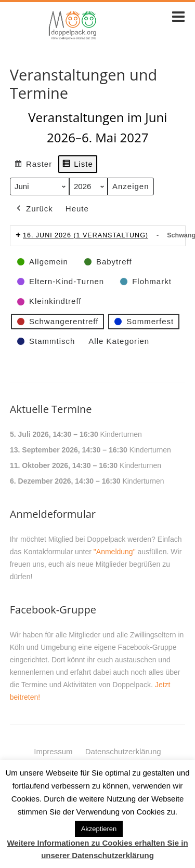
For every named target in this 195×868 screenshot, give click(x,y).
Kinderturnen (121, 434)
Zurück (34, 209)
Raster (33, 165)
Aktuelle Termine (51, 409)
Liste (77, 165)
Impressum (53, 751)
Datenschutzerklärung (123, 751)
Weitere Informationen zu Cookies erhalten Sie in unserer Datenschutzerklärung (97, 849)
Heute (77, 209)
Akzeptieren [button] (99, 829)
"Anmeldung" (115, 552)
